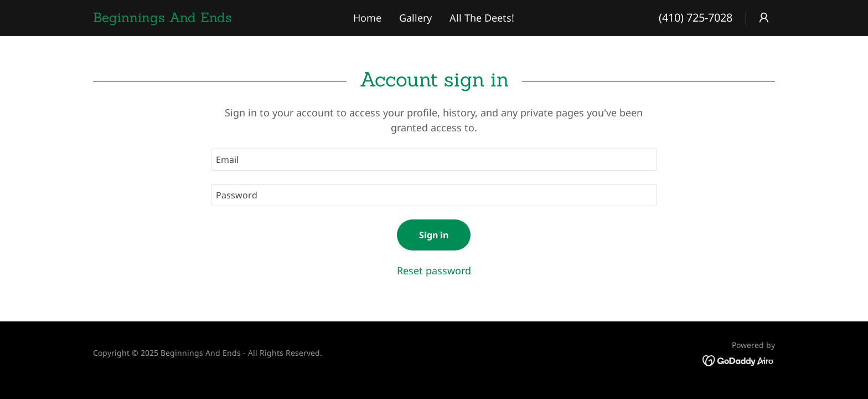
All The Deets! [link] (482, 18)
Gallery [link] (415, 18)
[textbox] (434, 160)
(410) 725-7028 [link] (696, 17)
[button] (764, 18)
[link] (195, 18)
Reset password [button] (434, 270)
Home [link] (367, 18)
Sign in (434, 235)
